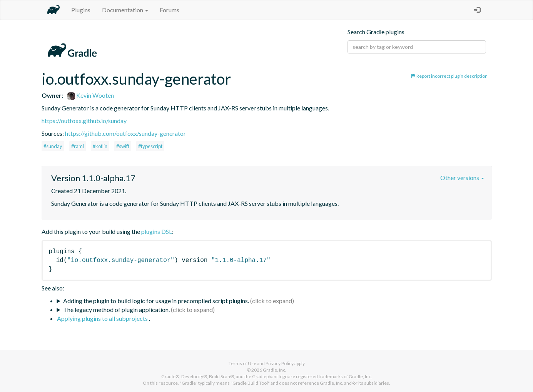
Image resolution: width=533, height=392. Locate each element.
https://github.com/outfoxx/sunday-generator (125, 133)
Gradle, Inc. (275, 370)
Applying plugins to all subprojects (103, 318)
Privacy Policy (280, 363)
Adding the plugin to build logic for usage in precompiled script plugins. (156, 301)
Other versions (462, 178)
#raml (78, 146)
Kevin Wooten (91, 95)
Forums (170, 10)
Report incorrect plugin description (449, 76)
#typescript (150, 146)
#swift (123, 146)
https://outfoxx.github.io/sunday (84, 121)
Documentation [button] (125, 10)
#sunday (53, 146)
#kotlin (100, 146)
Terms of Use (242, 363)
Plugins (81, 10)
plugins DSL (157, 231)
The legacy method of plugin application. (116, 309)
